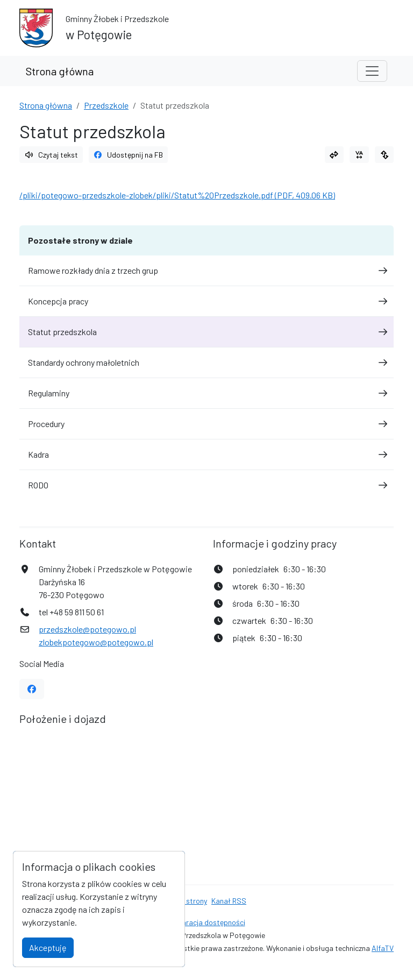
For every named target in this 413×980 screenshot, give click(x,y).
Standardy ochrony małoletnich (206, 362)
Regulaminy (206, 393)
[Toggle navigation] (372, 71)
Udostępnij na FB (129, 155)
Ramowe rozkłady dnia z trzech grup (206, 270)
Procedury (206, 424)
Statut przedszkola (206, 332)
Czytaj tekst (51, 155)
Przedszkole (106, 105)
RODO (206, 485)
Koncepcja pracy (206, 301)
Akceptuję (48, 947)
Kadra (206, 454)
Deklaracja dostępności (207, 922)
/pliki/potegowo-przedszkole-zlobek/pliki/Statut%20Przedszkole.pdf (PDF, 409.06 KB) (177, 195)
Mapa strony (187, 901)
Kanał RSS (229, 901)
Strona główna (60, 71)
